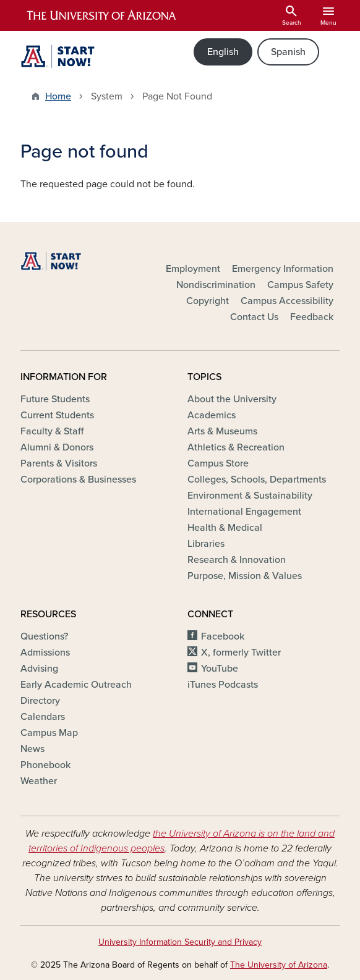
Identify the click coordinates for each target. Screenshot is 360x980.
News (32, 749)
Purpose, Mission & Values (245, 576)
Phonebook (45, 765)
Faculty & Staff (52, 431)
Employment (193, 269)
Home (58, 96)
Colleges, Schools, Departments (257, 479)
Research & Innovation (237, 560)
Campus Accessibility (287, 301)
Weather (39, 781)
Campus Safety (300, 285)
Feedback (312, 317)
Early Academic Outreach (76, 685)
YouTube (220, 669)
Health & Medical (225, 528)
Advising (39, 669)
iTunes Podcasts (223, 685)
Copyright (208, 301)
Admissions (45, 653)
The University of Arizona (279, 965)
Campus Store (218, 463)
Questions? (44, 636)
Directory (40, 701)
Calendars (43, 717)
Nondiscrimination (216, 285)
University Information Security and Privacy (180, 942)
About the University (232, 399)
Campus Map (49, 733)
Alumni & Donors (57, 447)
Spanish (288, 52)
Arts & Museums (222, 431)
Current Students (57, 415)
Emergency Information (283, 269)
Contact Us (254, 317)
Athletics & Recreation (236, 447)
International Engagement (244, 512)
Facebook (223, 636)
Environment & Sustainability (250, 496)
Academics (212, 415)
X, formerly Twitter (241, 653)
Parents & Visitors (59, 463)
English (223, 52)
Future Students (55, 399)
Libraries (206, 544)
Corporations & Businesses (78, 479)
